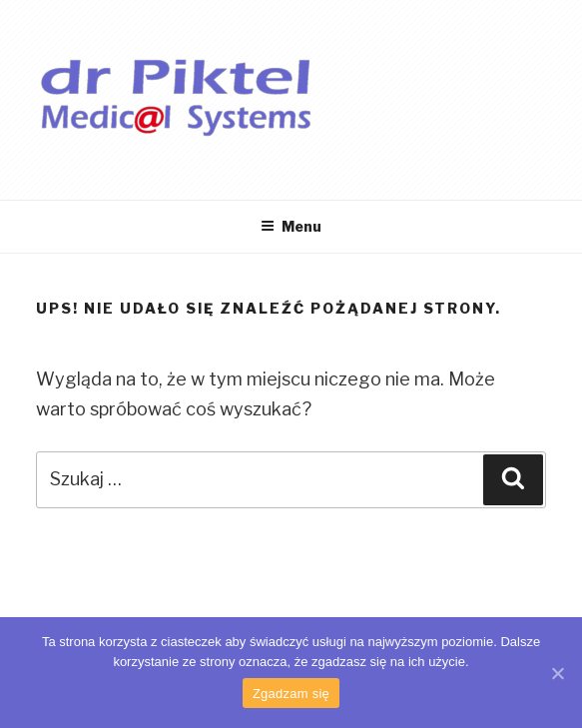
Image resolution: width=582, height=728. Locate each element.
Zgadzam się (291, 694)
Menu (291, 226)
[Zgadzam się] (557, 673)
